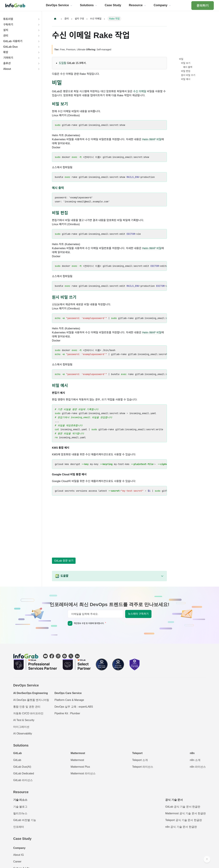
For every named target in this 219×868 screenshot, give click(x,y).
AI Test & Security (24, 720)
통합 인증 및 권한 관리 (27, 707)
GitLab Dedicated (24, 773)
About (7, 69)
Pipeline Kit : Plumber (67, 713)
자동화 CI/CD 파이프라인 (28, 713)
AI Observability (23, 734)
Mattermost (77, 760)
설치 (6, 30)
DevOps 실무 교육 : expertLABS (74, 707)
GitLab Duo (10, 47)
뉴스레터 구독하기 (138, 614)
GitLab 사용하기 (13, 41)
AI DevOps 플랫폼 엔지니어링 (31, 700)
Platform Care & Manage (69, 700)
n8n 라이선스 (198, 767)
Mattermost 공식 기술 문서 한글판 (185, 813)
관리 (6, 36)
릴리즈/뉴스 (20, 813)
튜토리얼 (8, 19)
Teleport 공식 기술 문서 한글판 (184, 820)
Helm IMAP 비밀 (152, 139)
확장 (6, 52)
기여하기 (8, 58)
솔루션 (7, 63)
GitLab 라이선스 (23, 780)
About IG (19, 855)
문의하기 (203, 6)
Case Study (22, 839)
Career (17, 862)
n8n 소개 (195, 760)
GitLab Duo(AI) (22, 767)
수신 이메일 (140, 92)
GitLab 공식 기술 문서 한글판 (183, 807)
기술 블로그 (20, 807)
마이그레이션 (21, 727)
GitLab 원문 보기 (64, 561)
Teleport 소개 (140, 760)
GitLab (17, 760)
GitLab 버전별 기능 (25, 820)
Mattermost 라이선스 (83, 773)
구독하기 (8, 25)
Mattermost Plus (80, 767)
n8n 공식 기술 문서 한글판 (181, 827)
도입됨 (62, 63)
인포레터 (19, 827)
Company (19, 848)
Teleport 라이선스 (143, 767)
